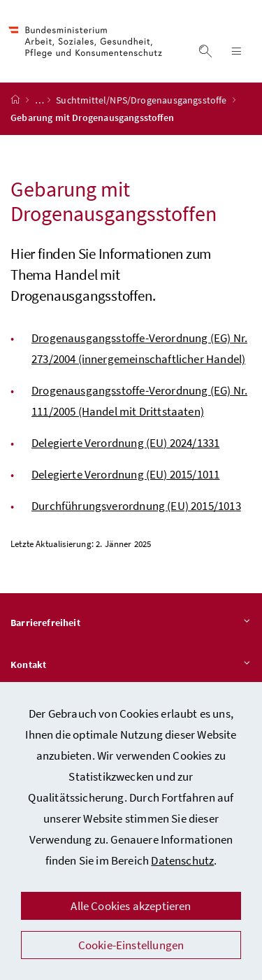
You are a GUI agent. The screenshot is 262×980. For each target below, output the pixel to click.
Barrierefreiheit (131, 623)
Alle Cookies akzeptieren (131, 906)
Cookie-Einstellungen (131, 945)
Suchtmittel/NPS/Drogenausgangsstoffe (143, 100)
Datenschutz (182, 860)
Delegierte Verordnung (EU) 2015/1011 (125, 474)
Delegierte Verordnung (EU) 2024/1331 (125, 443)
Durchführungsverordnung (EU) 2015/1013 (136, 506)
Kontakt (131, 665)
